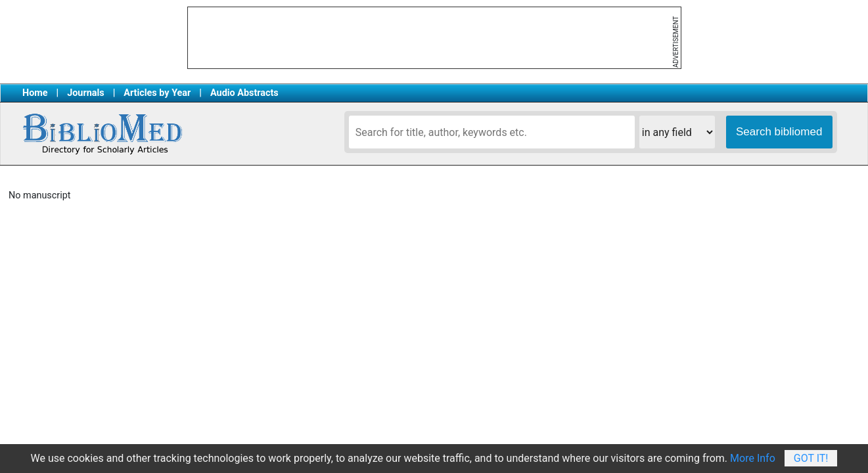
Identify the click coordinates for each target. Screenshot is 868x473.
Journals (85, 93)
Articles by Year (157, 93)
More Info (753, 458)
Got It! (811, 458)
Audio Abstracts (244, 93)
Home (35, 93)
